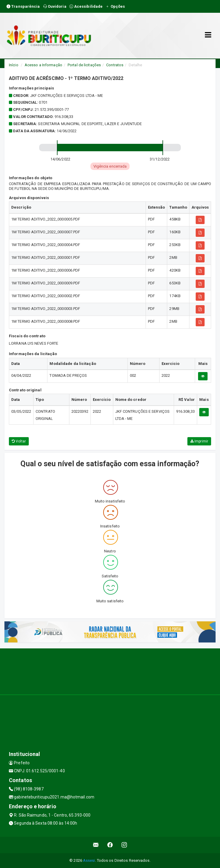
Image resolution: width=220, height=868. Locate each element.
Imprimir (199, 441)
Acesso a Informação (43, 65)
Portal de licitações (84, 65)
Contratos (115, 65)
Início (14, 65)
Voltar (19, 441)
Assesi (89, 860)
